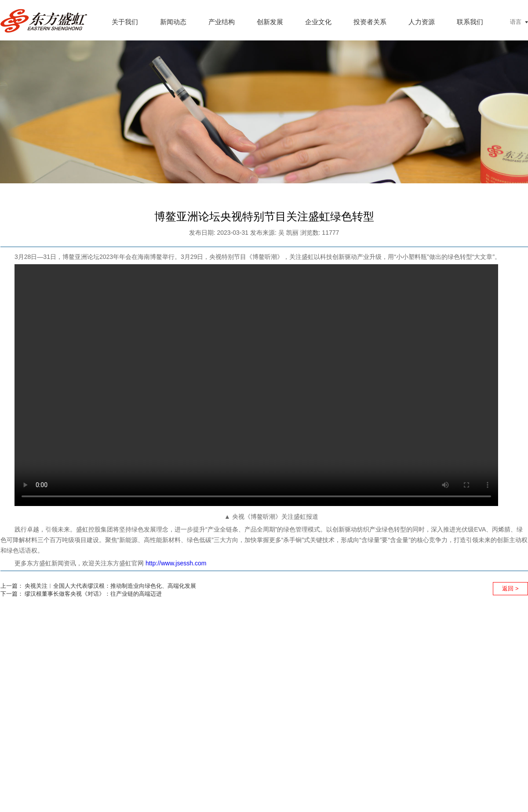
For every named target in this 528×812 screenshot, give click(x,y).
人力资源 (422, 22)
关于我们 (125, 22)
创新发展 (270, 22)
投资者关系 (370, 22)
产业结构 (222, 22)
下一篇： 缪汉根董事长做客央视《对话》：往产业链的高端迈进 (81, 594)
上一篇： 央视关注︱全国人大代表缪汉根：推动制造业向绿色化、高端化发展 (98, 586)
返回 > (510, 588)
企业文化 (318, 22)
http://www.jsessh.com (176, 563)
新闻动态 (173, 22)
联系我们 (470, 22)
